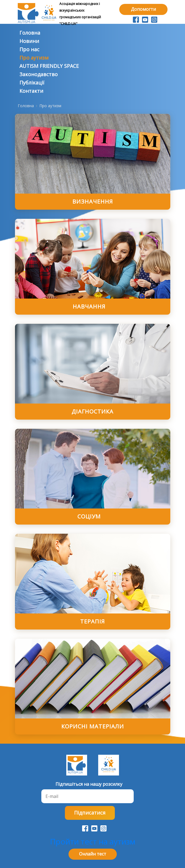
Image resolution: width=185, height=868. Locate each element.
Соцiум (89, 516)
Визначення (93, 201)
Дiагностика (92, 411)
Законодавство (39, 74)
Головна (30, 33)
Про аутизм (34, 58)
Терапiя (92, 621)
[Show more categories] (167, 301)
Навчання (89, 306)
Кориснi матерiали (93, 726)
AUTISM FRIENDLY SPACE (49, 66)
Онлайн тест (93, 854)
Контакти (31, 91)
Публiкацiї (32, 83)
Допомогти (143, 9)
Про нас (29, 49)
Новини (29, 41)
